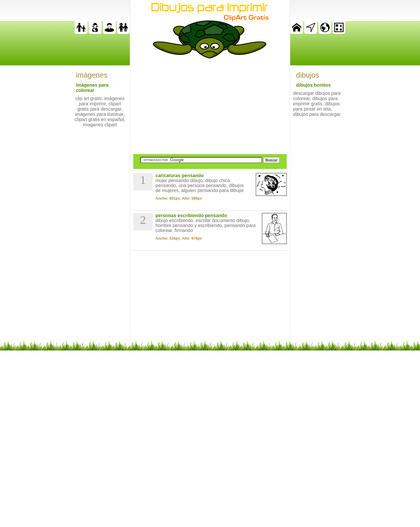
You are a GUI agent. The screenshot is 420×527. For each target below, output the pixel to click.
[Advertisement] (210, 106)
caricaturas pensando (180, 176)
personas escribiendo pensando (191, 215)
